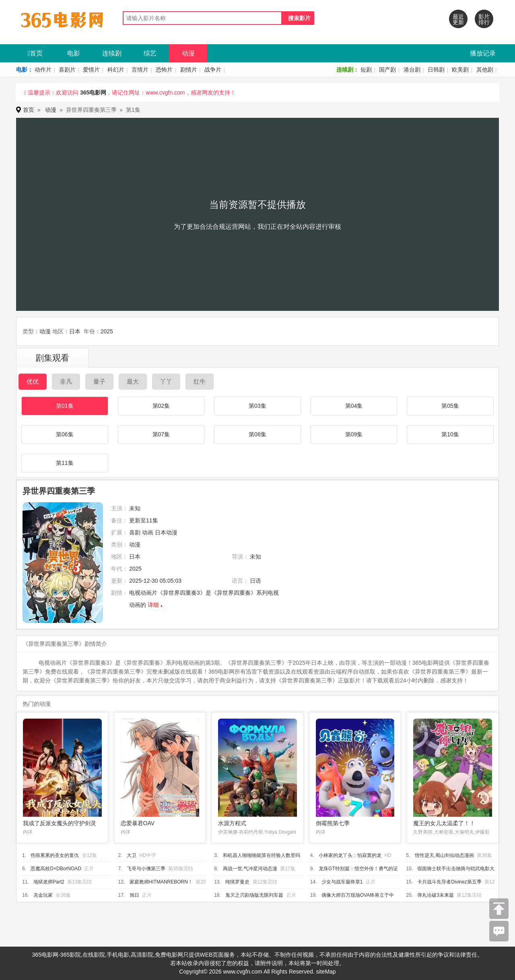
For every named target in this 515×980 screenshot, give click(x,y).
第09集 (354, 434)
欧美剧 (460, 70)
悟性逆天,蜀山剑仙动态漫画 (444, 855)
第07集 (161, 434)
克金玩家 (43, 895)
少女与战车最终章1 (342, 882)
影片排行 (484, 19)
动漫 (188, 53)
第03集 (257, 406)
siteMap (326, 972)
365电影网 (93, 92)
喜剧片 (67, 70)
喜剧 (135, 532)
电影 (74, 53)
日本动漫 (166, 532)
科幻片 (116, 70)
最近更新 (458, 19)
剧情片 (189, 70)
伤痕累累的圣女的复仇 (55, 855)
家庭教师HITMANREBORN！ (161, 882)
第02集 (161, 406)
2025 (107, 331)
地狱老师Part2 (49, 882)
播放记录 (483, 53)
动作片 (43, 70)
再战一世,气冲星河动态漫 (250, 869)
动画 (148, 532)
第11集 (65, 463)
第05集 (450, 406)
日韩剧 (436, 70)
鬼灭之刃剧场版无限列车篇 (254, 895)
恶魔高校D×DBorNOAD (56, 869)
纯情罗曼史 (237, 882)
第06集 (65, 434)
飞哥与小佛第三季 (146, 869)
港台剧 (412, 70)
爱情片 (91, 70)
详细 (153, 605)
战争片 (213, 70)
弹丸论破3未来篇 (436, 895)
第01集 (65, 406)
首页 (35, 53)
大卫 (132, 855)
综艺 (150, 53)
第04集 (354, 406)
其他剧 (485, 70)
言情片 (140, 70)
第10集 (450, 434)
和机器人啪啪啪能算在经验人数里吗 (262, 855)
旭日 (134, 895)
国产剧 (387, 70)
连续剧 (112, 53)
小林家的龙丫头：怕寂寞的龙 (350, 855)
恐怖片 (164, 70)
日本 (75, 331)
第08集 (257, 434)
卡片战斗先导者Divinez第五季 (449, 882)
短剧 (366, 70)
